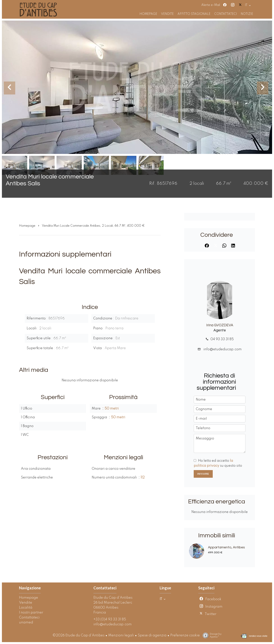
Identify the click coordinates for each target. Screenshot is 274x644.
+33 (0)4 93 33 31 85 (110, 619)
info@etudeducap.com (222, 349)
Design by (211, 636)
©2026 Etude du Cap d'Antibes (78, 635)
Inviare (203, 474)
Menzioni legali (121, 635)
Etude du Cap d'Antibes (113, 598)
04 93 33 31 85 (222, 339)
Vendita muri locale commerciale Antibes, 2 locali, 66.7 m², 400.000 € (93, 226)
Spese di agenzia (152, 635)
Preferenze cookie (185, 635)
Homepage (27, 226)
